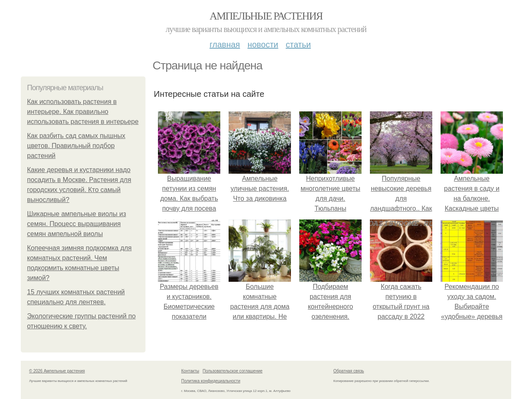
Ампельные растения (266, 16)
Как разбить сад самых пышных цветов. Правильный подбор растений (76, 146)
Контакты (190, 371)
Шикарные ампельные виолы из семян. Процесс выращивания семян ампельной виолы (76, 224)
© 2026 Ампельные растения (57, 371)
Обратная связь (349, 371)
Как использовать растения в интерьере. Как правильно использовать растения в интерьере (83, 112)
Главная (225, 44)
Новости (263, 44)
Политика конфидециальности (211, 381)
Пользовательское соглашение (233, 371)
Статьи (298, 44)
